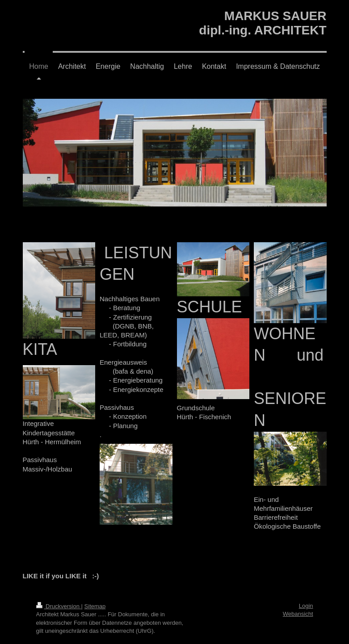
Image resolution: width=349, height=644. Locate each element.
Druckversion (59, 606)
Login (306, 606)
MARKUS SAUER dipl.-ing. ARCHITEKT (263, 23)
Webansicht (298, 614)
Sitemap (95, 606)
